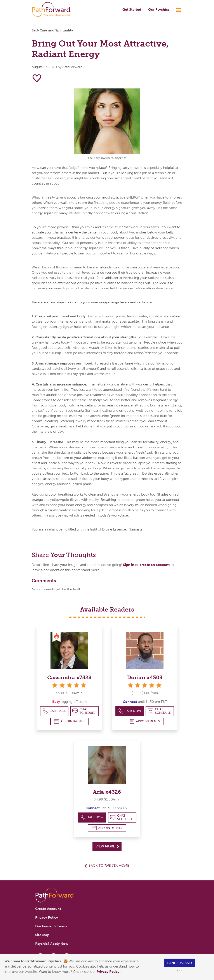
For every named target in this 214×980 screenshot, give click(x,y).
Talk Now (130, 711)
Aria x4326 (107, 792)
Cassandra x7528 (69, 677)
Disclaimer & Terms (51, 926)
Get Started (132, 10)
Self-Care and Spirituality (52, 30)
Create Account (48, 909)
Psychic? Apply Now (52, 944)
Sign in (129, 565)
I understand (179, 963)
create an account (155, 565)
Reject (179, 970)
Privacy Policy (108, 972)
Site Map (42, 935)
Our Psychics (159, 10)
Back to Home (109, 865)
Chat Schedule (84, 711)
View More (107, 846)
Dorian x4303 (145, 677)
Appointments (69, 721)
